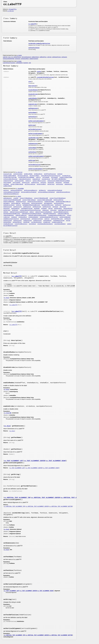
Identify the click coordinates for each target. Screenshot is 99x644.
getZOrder (15, 210)
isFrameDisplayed (26, 57)
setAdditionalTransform (11, 219)
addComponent (8, 198)
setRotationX (27, 221)
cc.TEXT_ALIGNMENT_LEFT (14, 461)
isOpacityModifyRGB (66, 177)
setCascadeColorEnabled (29, 192)
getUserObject (68, 209)
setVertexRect (41, 184)
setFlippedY (16, 183)
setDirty (28, 181)
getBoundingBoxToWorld (63, 202)
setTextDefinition (34, 165)
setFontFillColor (34, 48)
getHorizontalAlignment (36, 121)
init (12, 57)
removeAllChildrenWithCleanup (32, 214)
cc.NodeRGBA (20, 189)
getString (32, 125)
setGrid (47, 219)
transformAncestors (21, 224)
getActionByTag (58, 200)
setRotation (35, 183)
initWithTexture (17, 57)
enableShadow (33, 98)
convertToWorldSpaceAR (45, 200)
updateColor (68, 184)
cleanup (16, 198)
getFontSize (32, 117)
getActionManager (9, 202)
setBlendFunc (43, 57)
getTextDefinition (34, 129)
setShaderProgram (59, 221)
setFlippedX (7, 183)
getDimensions (33, 108)
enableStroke (33, 104)
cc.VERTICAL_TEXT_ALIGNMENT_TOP (17, 498)
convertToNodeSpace (26, 198)
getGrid (19, 205)
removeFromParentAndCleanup (37, 215)
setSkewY (6, 184)
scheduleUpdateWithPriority (49, 217)
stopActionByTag (57, 222)
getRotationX (37, 207)
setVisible (59, 184)
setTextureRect (25, 59)
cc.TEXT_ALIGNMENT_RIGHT (56, 461)
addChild (5, 57)
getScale (55, 207)
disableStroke (33, 94)
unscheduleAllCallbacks (45, 224)
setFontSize (32, 152)
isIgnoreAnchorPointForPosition (30, 210)
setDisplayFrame (56, 57)
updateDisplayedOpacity (11, 194)
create (39, 72)
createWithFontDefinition (45, 77)
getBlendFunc (38, 174)
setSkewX (66, 183)
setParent (68, 219)
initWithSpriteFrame (10, 177)
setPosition (26, 183)
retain (69, 215)
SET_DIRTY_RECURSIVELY (59, 179)
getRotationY (47, 207)
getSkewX (37, 209)
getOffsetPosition (50, 174)
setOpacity (64, 57)
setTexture (18, 59)
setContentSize (25, 219)
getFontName (32, 113)
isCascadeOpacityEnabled (11, 192)
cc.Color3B (8, 413)
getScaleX (63, 207)
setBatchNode (35, 57)
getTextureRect (34, 176)
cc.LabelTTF (32, 24)
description (32, 86)
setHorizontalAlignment (36, 156)
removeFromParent (21, 215)
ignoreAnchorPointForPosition (51, 176)
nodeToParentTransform (9, 63)
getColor (6, 190)
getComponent (48, 203)
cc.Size (6, 298)
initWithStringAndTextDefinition (39, 44)
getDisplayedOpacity (31, 190)
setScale (43, 183)
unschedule (32, 224)
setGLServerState (37, 219)
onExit (32, 212)
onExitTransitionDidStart (44, 212)
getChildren (26, 203)
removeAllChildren (25, 179)
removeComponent (9, 215)
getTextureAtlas (23, 176)
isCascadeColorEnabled (55, 190)
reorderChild (46, 179)
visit (30, 63)
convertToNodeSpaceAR (41, 198)
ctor (30, 82)
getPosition (67, 205)
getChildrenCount (37, 203)
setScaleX (51, 183)
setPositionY (17, 221)
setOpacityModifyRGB (9, 59)
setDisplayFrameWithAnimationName (59, 181)
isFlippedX (46, 177)
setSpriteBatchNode (17, 184)
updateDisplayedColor (63, 192)
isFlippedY (54, 177)
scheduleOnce (23, 217)
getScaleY (7, 209)
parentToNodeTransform (61, 212)
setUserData (7, 222)
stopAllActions (8, 224)
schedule (14, 217)
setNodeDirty (19, 63)
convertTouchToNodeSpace (58, 198)
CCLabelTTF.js (13, 9)
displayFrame (8, 174)
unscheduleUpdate (60, 224)
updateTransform (34, 59)
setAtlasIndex (19, 181)
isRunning (45, 210)
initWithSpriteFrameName (26, 177)
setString (32, 160)
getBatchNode (28, 174)
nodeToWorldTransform (65, 210)
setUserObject (17, 222)
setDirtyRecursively (39, 181)
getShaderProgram (27, 209)
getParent (58, 205)
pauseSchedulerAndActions (12, 214)
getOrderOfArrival (48, 205)
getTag (50, 209)
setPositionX (8, 221)
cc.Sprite (11, 11)
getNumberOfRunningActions (31, 205)
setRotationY (37, 221)
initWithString (33, 138)
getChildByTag (16, 203)
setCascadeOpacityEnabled (46, 192)
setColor (49, 57)
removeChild (36, 179)
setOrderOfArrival (57, 219)
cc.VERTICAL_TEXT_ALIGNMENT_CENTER (46, 498)
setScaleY (59, 183)
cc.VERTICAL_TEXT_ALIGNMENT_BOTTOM (75, 498)
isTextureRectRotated (10, 179)
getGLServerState (9, 205)
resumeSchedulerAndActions (57, 215)
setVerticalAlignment (35, 169)
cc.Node (19, 61)
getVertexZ (7, 210)
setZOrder (26, 222)
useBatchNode (8, 186)
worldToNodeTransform (10, 226)
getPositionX (8, 207)
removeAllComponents (49, 214)
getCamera (7, 203)
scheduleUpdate (33, 217)
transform (26, 63)
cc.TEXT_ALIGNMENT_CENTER (35, 461)
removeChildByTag (63, 214)
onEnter (6, 212)
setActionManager (65, 217)
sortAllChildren (36, 222)
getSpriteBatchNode (10, 176)
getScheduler (15, 209)
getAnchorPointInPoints (35, 202)
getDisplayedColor (16, 190)
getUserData (58, 209)
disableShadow (33, 90)
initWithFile (66, 176)
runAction (7, 217)
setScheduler (47, 221)
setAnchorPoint (8, 181)
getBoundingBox (49, 202)
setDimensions (33, 144)
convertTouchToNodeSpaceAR (12, 200)
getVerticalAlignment (35, 134)
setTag (68, 221)
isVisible (53, 210)
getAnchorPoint (21, 202)
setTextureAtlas (30, 184)
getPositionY (17, 207)
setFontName (32, 148)
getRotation (27, 207)
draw (9, 57)
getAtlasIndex (18, 174)
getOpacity (42, 190)
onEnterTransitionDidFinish (19, 212)
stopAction (47, 222)
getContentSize (59, 203)
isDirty (38, 177)
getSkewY (44, 209)
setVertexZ (51, 184)
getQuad (60, 174)
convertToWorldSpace (29, 200)
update (69, 224)
